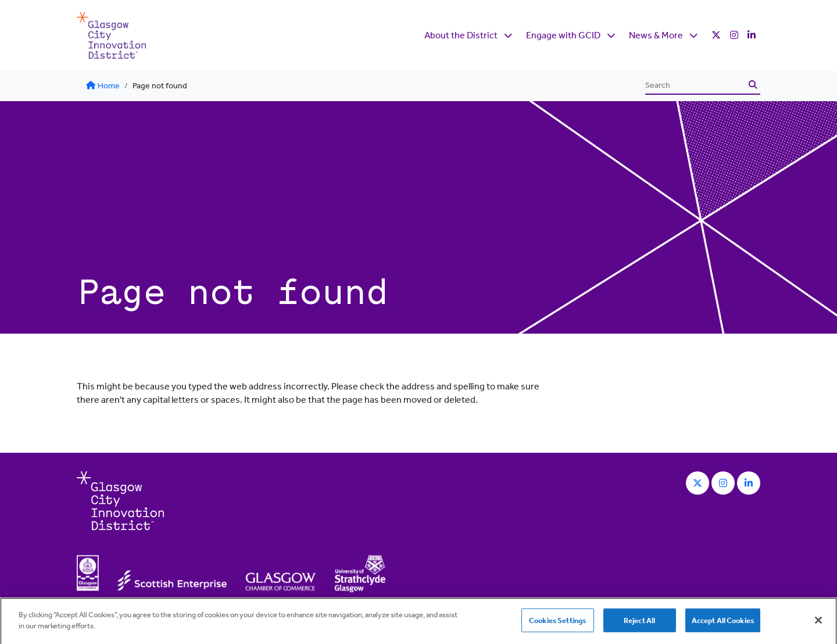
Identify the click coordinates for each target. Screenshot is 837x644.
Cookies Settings (557, 623)
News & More (656, 35)
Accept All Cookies (723, 623)
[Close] (818, 623)
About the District (461, 35)
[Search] (695, 85)
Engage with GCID (563, 35)
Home (103, 86)
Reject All (639, 623)
